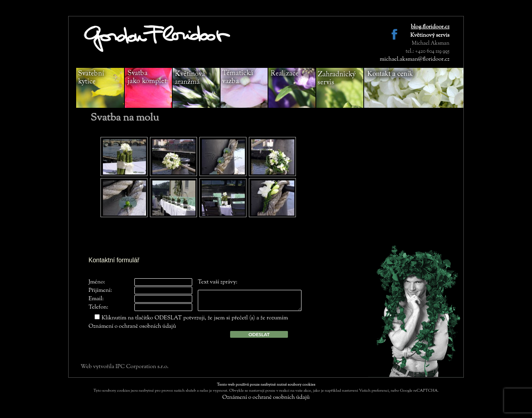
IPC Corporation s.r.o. (142, 367)
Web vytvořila (98, 367)
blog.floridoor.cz (430, 27)
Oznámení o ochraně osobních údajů (132, 327)
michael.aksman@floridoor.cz (415, 59)
